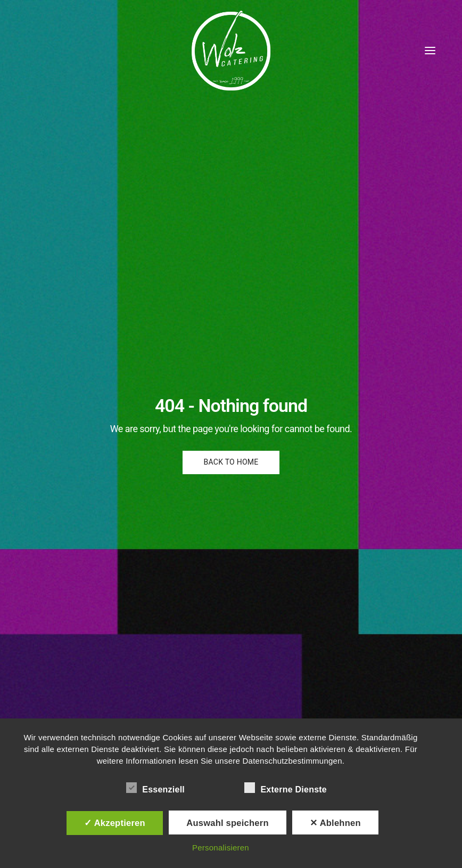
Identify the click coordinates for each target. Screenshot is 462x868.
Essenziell (155, 788)
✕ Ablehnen (335, 823)
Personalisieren (221, 848)
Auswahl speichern (227, 823)
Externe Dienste (286, 788)
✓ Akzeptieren (115, 823)
